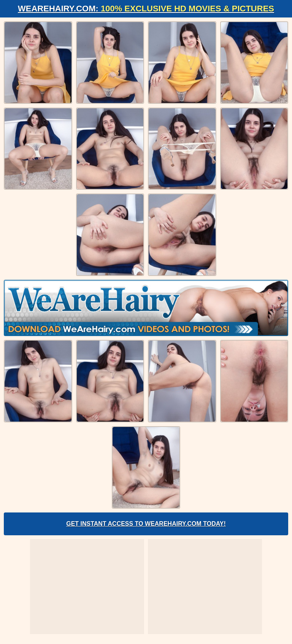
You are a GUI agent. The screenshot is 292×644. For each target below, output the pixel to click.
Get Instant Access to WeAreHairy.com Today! (146, 524)
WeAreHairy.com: (146, 9)
